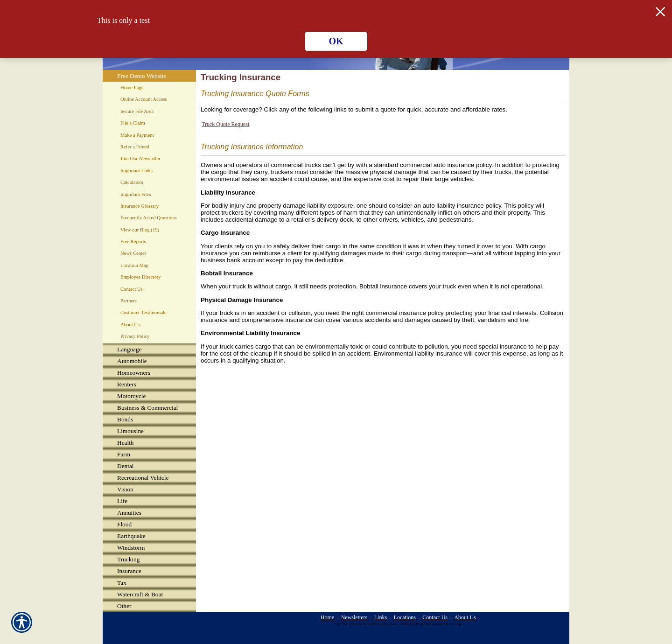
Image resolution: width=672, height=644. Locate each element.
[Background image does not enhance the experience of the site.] (149, 349)
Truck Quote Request (225, 124)
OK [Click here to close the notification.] (336, 41)
